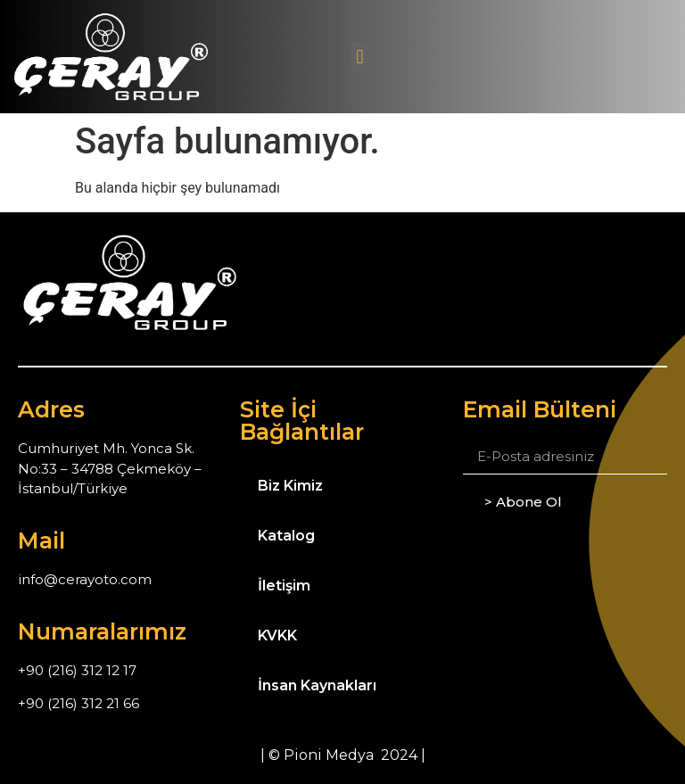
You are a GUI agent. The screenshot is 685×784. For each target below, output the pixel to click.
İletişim (284, 586)
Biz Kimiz (290, 486)
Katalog (286, 536)
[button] (360, 57)
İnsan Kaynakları (317, 685)
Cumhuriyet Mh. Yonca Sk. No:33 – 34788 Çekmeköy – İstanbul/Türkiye (110, 468)
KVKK (277, 635)
